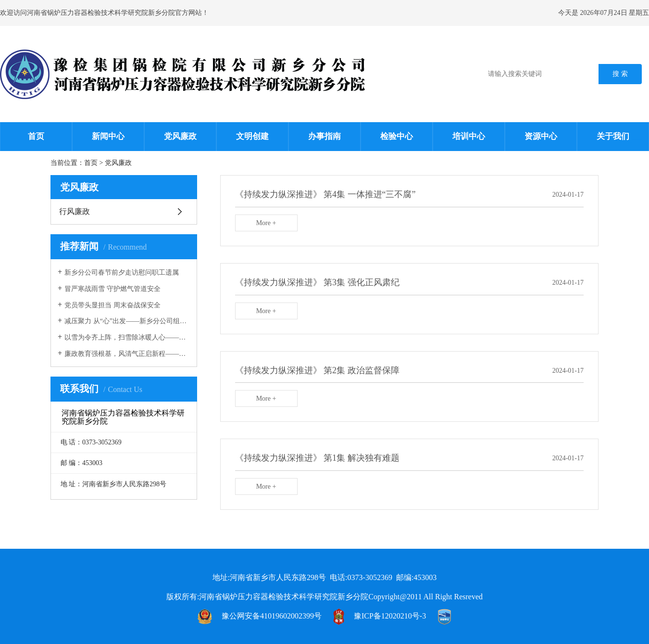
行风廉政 (75, 211)
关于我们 (613, 136)
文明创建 (252, 136)
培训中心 (469, 136)
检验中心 (397, 136)
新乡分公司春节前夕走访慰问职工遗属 (122, 272)
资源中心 (541, 136)
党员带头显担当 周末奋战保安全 (112, 305)
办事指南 (324, 136)
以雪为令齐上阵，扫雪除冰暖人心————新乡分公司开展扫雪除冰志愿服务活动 (127, 337)
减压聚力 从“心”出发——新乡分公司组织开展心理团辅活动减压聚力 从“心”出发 (127, 321)
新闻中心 (108, 136)
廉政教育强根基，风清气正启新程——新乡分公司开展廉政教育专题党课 (127, 354)
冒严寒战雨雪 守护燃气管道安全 (112, 289)
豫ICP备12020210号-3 (390, 616)
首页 (36, 136)
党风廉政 (180, 136)
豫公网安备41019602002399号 (272, 616)
